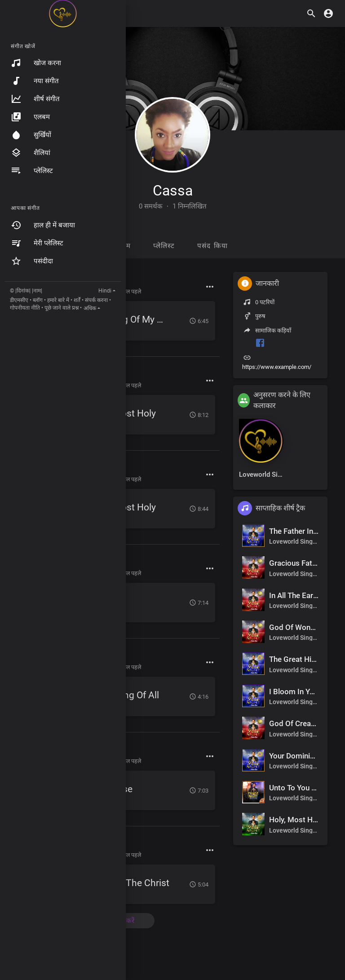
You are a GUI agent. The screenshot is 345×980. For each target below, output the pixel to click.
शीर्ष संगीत (35, 99)
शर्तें (77, 300)
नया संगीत (35, 81)
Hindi (105, 291)
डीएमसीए (19, 300)
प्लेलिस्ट (32, 171)
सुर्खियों (31, 135)
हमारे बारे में (58, 300)
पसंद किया (212, 246)
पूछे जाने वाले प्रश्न (62, 308)
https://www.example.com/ (277, 367)
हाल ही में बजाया (43, 225)
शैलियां (31, 153)
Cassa (173, 191)
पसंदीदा (32, 261)
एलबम (30, 117)
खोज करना (36, 63)
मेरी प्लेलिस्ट (37, 243)
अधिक (90, 308)
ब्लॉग (38, 300)
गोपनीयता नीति (25, 308)
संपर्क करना (96, 300)
